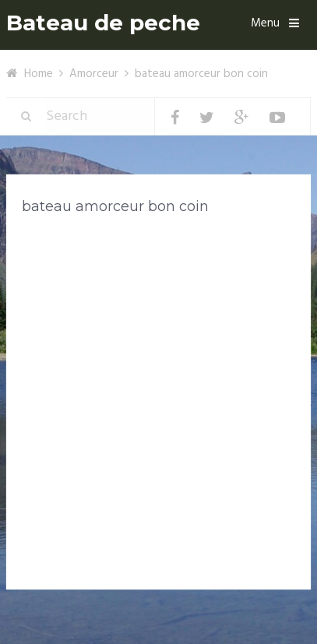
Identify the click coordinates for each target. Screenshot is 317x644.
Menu (265, 23)
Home (39, 74)
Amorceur (94, 74)
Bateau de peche (103, 23)
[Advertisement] (158, 398)
